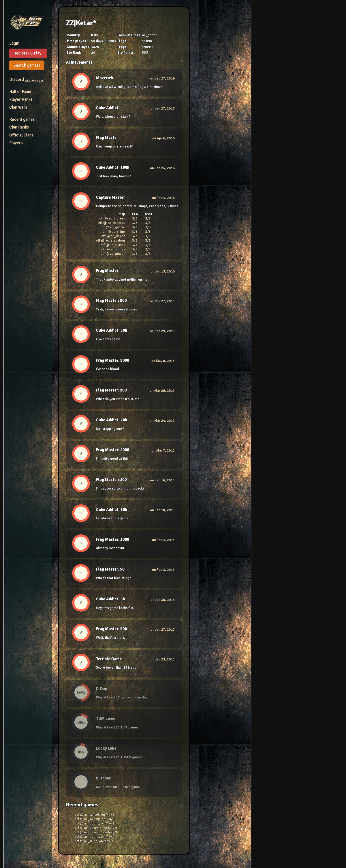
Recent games (22, 119)
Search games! (27, 65)
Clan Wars (18, 107)
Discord (26, 79)
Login (14, 43)
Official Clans (21, 135)
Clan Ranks (19, 127)
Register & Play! (28, 53)
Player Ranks (21, 99)
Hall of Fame (20, 92)
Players (16, 143)
